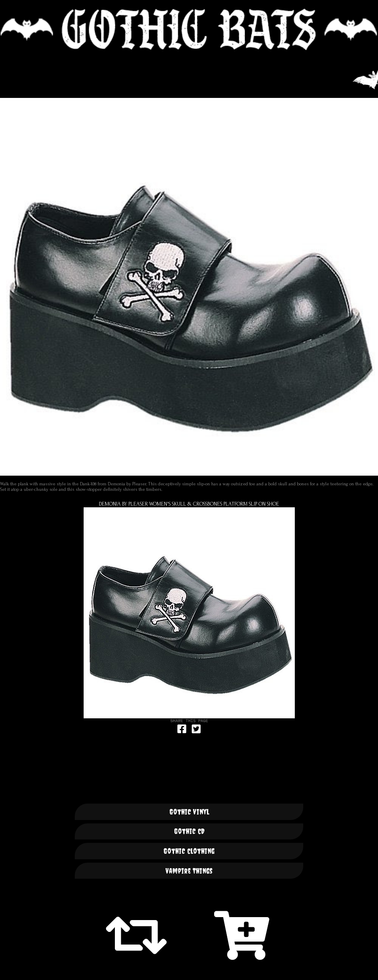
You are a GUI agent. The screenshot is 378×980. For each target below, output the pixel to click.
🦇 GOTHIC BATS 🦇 (189, 29)
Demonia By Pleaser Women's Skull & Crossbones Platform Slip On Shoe (189, 504)
